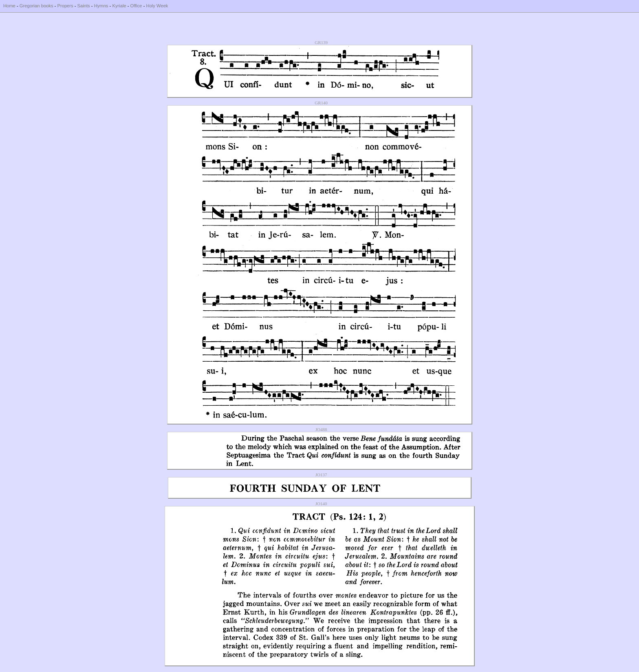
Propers (65, 6)
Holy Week (157, 6)
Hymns (101, 6)
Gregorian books (36, 6)
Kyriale (119, 6)
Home (9, 6)
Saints (84, 6)
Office (136, 6)
